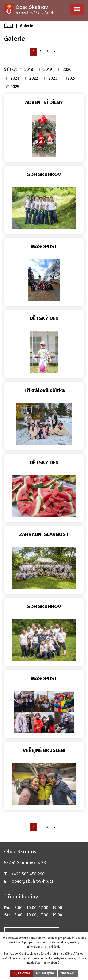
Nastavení (68, 973)
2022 (34, 78)
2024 (72, 78)
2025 (15, 87)
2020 (67, 70)
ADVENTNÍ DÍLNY (44, 102)
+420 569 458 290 (28, 874)
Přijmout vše (21, 973)
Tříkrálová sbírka (44, 390)
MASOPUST (44, 246)
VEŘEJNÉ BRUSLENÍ (44, 750)
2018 (29, 70)
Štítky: (11, 69)
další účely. (54, 947)
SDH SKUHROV (44, 174)
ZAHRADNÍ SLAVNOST (44, 534)
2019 (48, 70)
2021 (15, 78)
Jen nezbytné (45, 973)
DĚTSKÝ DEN (44, 318)
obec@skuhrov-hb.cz (33, 881)
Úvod (9, 26)
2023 (53, 78)
